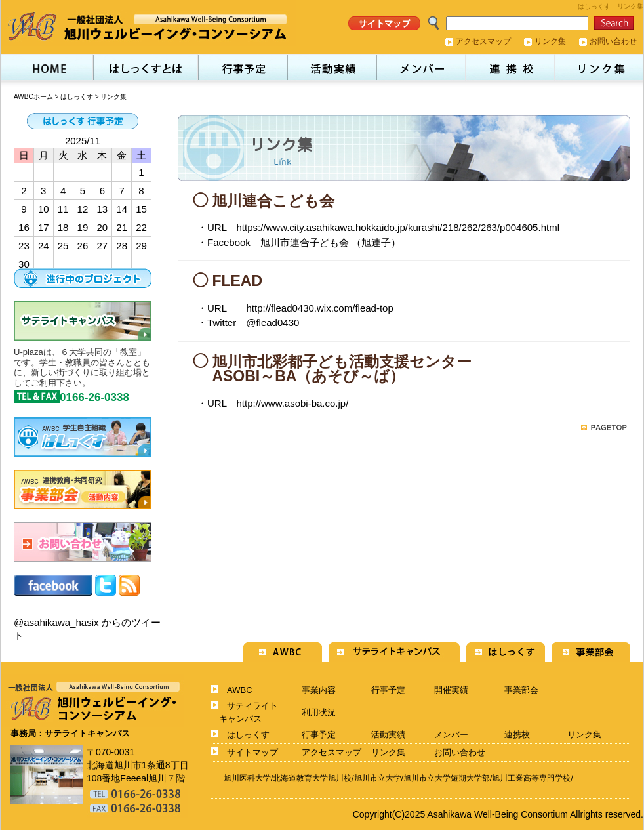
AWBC (240, 690)
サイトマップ (252, 752)
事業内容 (319, 690)
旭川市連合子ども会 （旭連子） (331, 242)
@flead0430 (272, 322)
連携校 (517, 735)
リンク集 (550, 41)
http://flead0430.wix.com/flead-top (319, 308)
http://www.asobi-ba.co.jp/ (292, 403)
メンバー (451, 735)
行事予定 (388, 690)
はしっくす (77, 97)
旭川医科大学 (247, 778)
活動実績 (388, 735)
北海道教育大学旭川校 (312, 778)
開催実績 (451, 690)
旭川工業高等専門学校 (531, 778)
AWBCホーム (33, 97)
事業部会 (521, 690)
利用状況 (319, 712)
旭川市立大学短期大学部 (447, 778)
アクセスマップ (483, 41)
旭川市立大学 (378, 778)
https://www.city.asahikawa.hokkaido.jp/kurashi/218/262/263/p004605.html (398, 227)
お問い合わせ (613, 41)
